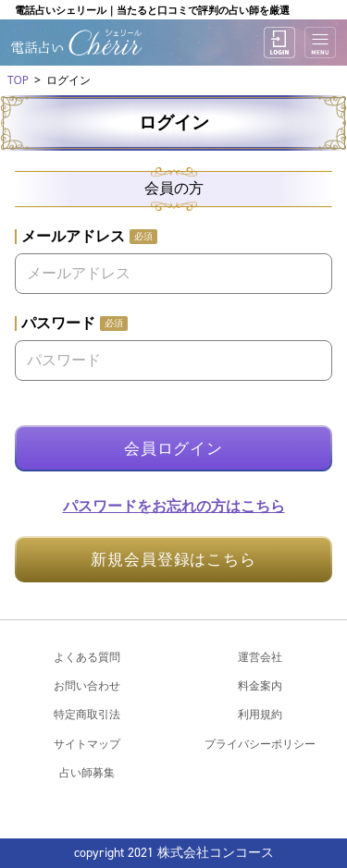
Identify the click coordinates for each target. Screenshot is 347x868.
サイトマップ (87, 744)
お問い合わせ (87, 685)
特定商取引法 (87, 714)
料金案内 (260, 685)
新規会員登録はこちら (173, 560)
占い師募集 (87, 772)
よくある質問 (87, 657)
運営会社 (260, 657)
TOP (18, 80)
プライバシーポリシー (260, 744)
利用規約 (260, 714)
